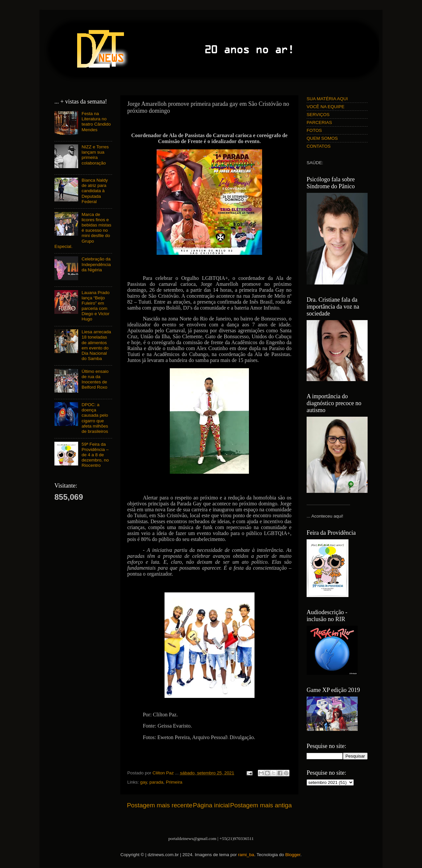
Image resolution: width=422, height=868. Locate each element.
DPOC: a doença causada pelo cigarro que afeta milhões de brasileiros (95, 418)
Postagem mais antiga (261, 805)
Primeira (174, 782)
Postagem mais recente (160, 805)
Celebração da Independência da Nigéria (96, 264)
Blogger (293, 855)
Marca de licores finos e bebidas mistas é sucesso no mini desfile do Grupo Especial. (83, 230)
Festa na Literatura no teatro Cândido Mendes (96, 122)
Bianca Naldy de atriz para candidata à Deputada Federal (95, 191)
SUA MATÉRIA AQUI (327, 99)
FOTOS (314, 130)
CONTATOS (319, 146)
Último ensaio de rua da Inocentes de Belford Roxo (95, 379)
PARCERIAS (319, 122)
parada (156, 782)
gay (144, 782)
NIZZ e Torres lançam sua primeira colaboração (95, 155)
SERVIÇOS (318, 115)
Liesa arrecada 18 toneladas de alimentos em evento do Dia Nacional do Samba (96, 345)
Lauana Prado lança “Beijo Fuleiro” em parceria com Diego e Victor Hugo (95, 306)
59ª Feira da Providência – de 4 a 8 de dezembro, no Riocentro (95, 455)
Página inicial (211, 805)
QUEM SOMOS (322, 138)
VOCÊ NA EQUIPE (326, 107)
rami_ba (246, 855)
